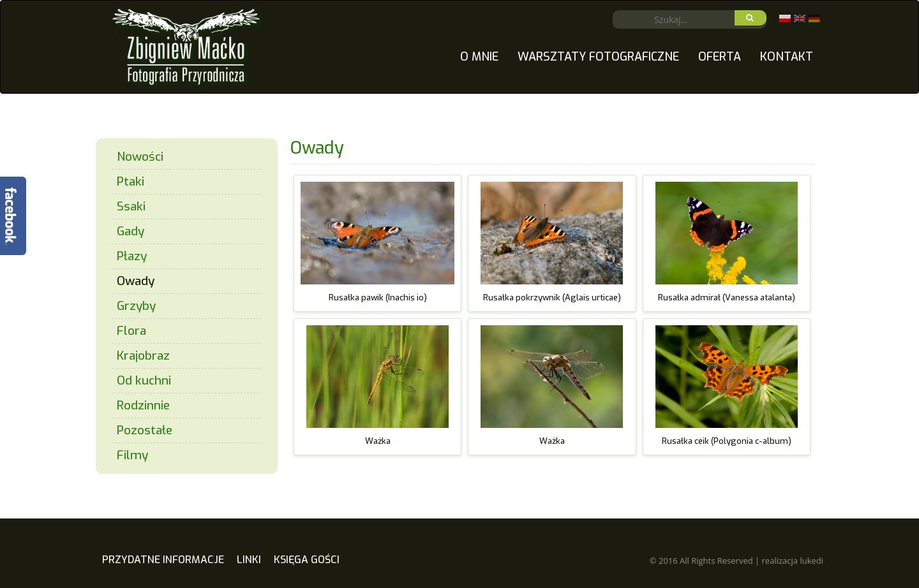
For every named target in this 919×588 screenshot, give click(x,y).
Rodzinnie (143, 405)
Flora (131, 331)
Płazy (132, 256)
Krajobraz (143, 356)
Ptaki (131, 181)
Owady (136, 281)
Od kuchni (144, 380)
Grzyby (136, 306)
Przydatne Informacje (163, 560)
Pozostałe (145, 430)
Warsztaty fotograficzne (598, 57)
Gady (131, 231)
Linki (249, 560)
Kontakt (787, 57)
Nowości (140, 157)
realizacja (793, 561)
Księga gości (307, 560)
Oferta (720, 57)
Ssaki (131, 206)
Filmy (132, 455)
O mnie (479, 57)
